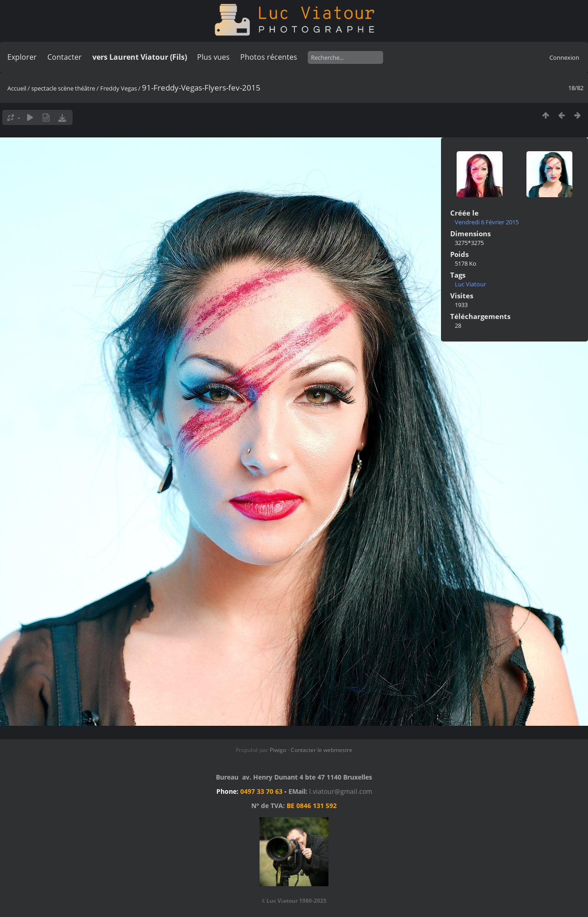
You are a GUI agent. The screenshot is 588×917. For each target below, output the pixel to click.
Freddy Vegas (119, 88)
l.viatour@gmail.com (341, 791)
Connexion (564, 57)
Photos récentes (269, 57)
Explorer (22, 57)
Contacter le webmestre (322, 750)
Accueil (17, 88)
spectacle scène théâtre (63, 88)
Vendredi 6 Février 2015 (487, 222)
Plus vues (213, 57)
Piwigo (278, 750)
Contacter (65, 57)
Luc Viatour (470, 284)
